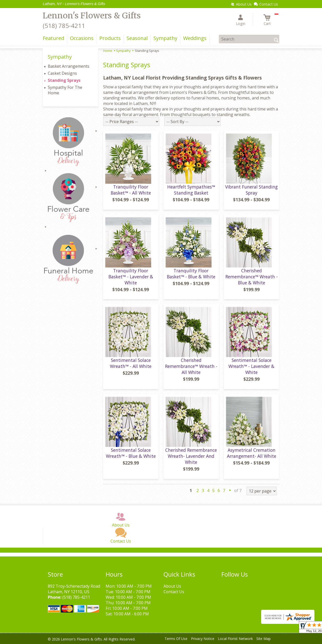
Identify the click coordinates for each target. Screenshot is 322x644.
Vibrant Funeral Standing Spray (251, 190)
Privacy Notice (203, 639)
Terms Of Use (176, 639)
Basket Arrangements (69, 66)
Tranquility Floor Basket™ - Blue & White (191, 274)
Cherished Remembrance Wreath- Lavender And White (191, 456)
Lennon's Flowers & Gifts (92, 16)
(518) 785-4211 (64, 26)
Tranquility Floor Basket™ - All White (131, 190)
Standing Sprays (64, 80)
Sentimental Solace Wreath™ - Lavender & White (251, 366)
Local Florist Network (235, 639)
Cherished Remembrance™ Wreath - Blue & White (252, 277)
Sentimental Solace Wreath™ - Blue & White (131, 453)
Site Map (264, 639)
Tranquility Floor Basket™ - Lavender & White (131, 277)
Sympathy (123, 51)
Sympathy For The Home (65, 90)
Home (108, 51)
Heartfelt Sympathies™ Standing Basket (191, 190)
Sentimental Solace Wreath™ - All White (131, 363)
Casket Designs (62, 73)
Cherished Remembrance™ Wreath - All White (191, 366)
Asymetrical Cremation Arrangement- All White (252, 453)
